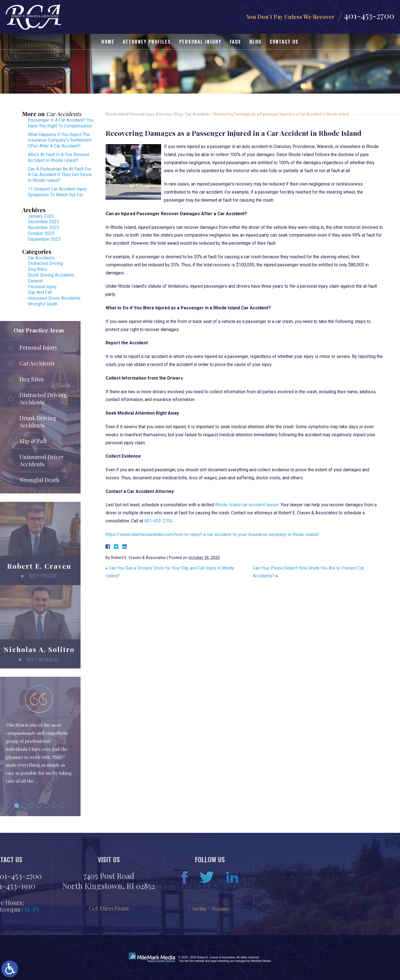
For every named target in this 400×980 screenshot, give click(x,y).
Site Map (70, 909)
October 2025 (41, 233)
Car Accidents (198, 114)
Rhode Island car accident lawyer (247, 505)
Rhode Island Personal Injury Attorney (138, 114)
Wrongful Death (43, 304)
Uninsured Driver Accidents (54, 298)
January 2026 (41, 216)
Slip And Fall (40, 292)
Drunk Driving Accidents (51, 275)
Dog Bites (37, 269)
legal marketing (220, 961)
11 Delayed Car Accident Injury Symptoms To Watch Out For (57, 192)
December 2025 (43, 222)
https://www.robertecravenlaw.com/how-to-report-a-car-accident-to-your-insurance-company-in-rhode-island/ (212, 534)
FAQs (235, 42)
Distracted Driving (45, 263)
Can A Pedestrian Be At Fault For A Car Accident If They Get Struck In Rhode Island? (60, 175)
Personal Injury (200, 42)
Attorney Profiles (147, 42)
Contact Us (284, 42)
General (35, 281)
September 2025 (44, 239)
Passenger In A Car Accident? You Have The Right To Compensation (61, 123)
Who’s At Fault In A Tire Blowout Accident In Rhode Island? (58, 157)
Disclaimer (91, 909)
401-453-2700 (369, 16)
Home (108, 42)
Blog (255, 42)
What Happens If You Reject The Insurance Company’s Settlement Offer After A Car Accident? (60, 140)
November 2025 (43, 228)
